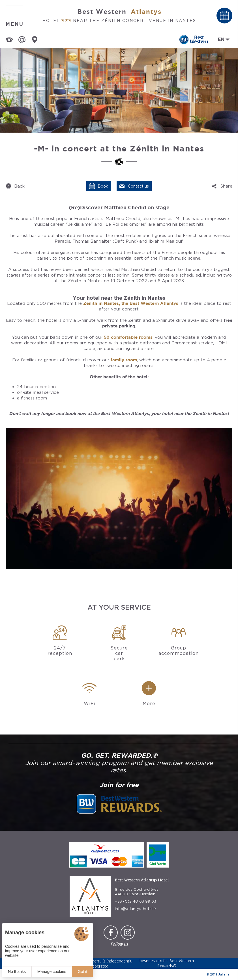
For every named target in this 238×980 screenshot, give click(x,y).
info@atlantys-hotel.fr (136, 909)
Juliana (224, 974)
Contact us (138, 186)
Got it (82, 972)
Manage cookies (52, 972)
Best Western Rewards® (176, 963)
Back (19, 186)
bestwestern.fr (153, 961)
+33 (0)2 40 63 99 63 (136, 901)
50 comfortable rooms (128, 337)
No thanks (17, 972)
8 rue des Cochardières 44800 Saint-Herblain (137, 892)
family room (124, 360)
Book (103, 186)
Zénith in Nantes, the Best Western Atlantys (131, 303)
